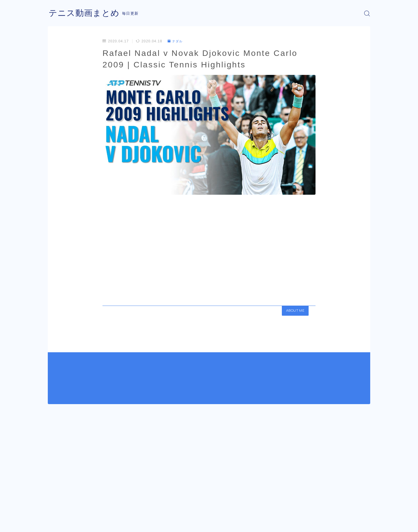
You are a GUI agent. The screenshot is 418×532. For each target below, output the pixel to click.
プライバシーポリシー (96, 523)
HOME (54, 506)
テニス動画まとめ (85, 13)
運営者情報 (57, 523)
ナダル (176, 41)
